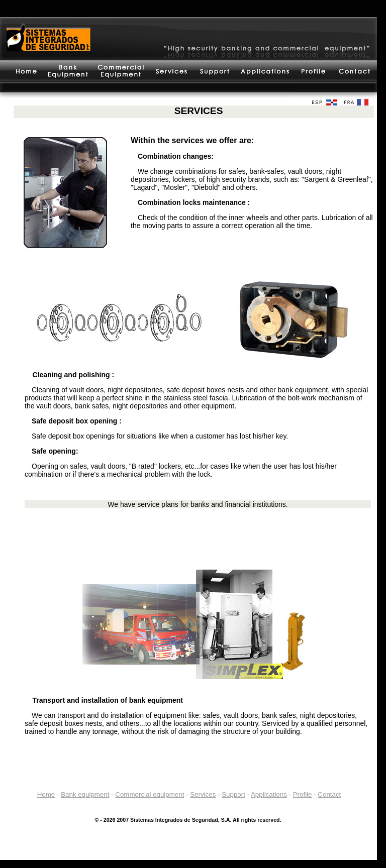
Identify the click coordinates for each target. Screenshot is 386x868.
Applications (269, 794)
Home (46, 794)
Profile (303, 794)
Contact (329, 794)
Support (233, 794)
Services (203, 794)
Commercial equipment (150, 794)
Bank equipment (85, 794)
